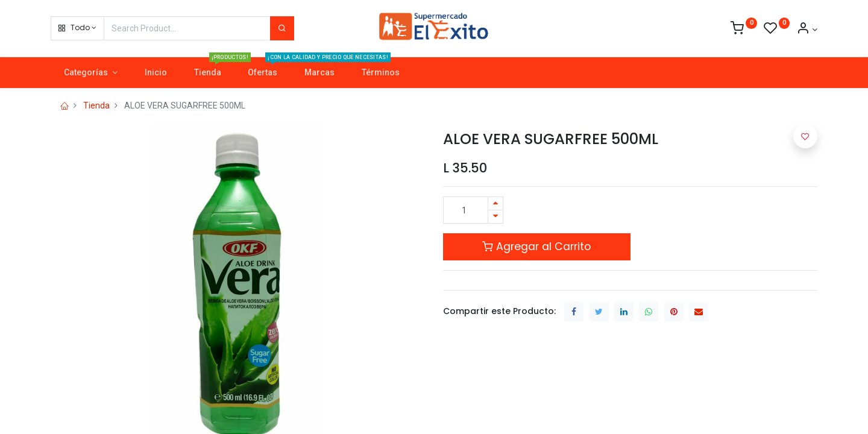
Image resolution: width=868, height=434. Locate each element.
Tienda (96, 105)
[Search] (282, 28)
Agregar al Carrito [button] (536, 247)
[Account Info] (807, 30)
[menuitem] (156, 73)
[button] (77, 28)
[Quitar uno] (495, 217)
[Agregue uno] (495, 203)
